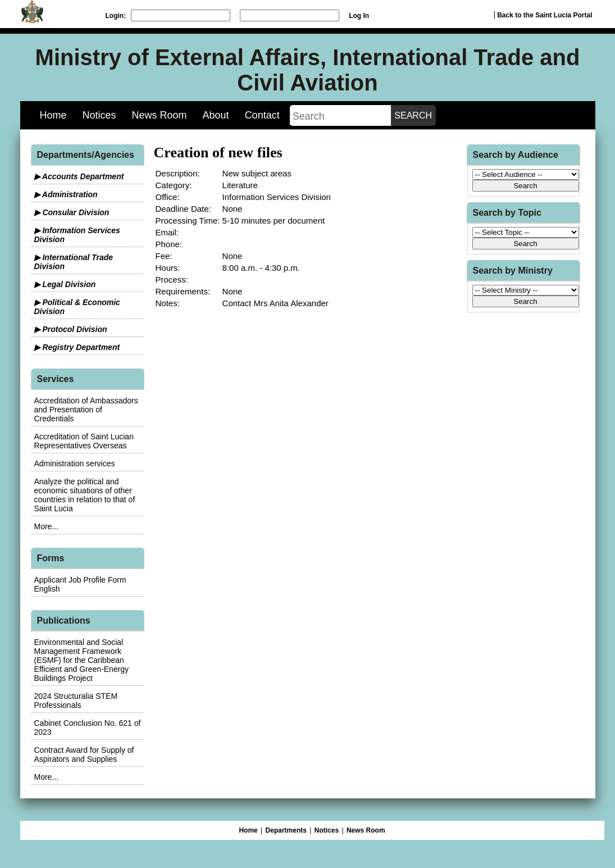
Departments (286, 830)
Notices (99, 115)
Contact (262, 115)
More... (47, 526)
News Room (160, 115)
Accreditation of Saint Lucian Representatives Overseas (84, 441)
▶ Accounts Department (79, 176)
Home (53, 115)
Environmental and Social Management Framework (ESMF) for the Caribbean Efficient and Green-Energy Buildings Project (82, 660)
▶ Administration (66, 194)
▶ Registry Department (77, 347)
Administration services (75, 463)
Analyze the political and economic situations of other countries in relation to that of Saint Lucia (85, 495)
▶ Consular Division (72, 212)
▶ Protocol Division (71, 329)
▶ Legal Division (65, 284)
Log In (359, 16)
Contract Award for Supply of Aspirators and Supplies (84, 755)
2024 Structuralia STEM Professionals (76, 701)
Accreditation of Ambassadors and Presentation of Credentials (86, 410)
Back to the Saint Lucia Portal (545, 15)
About (216, 115)
